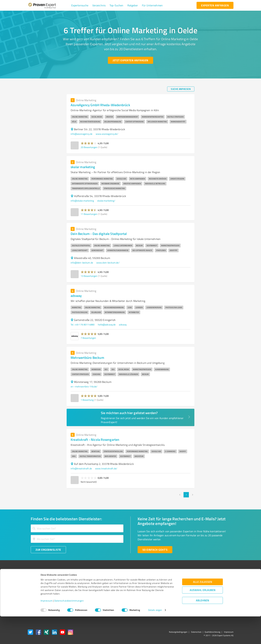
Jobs (73, 596)
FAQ (119, 584)
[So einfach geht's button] (155, 550)
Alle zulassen (203, 610)
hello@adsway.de (107, 325)
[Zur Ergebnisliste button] (48, 550)
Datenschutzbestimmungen (69, 628)
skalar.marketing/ (106, 201)
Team (74, 590)
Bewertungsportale (127, 590)
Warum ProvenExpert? (82, 579)
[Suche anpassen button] (181, 89)
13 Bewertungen (89, 276)
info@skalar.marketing (82, 201)
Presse (167, 579)
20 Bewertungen (89, 147)
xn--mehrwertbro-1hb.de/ (84, 386)
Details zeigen (155, 638)
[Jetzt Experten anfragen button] (130, 60)
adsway (123, 325)
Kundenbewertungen (128, 596)
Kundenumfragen (36, 584)
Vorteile (32, 590)
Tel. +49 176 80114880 (83, 325)
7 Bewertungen (88, 338)
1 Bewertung (87, 400)
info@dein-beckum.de (82, 263)
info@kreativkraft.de (81, 468)
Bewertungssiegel (37, 579)
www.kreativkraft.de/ (106, 468)
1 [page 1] (186, 495)
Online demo (170, 590)
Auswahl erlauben (203, 618)
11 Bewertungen (89, 214)
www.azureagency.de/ (107, 134)
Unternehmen (78, 584)
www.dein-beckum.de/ (108, 263)
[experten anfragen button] (215, 5)
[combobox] (77, 528)
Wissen (121, 579)
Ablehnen (202, 628)
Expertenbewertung (174, 596)
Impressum (47, 628)
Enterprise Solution (37, 596)
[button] (80, 5)
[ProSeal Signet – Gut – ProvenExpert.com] (221, 584)
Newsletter (169, 584)
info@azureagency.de (81, 134)
